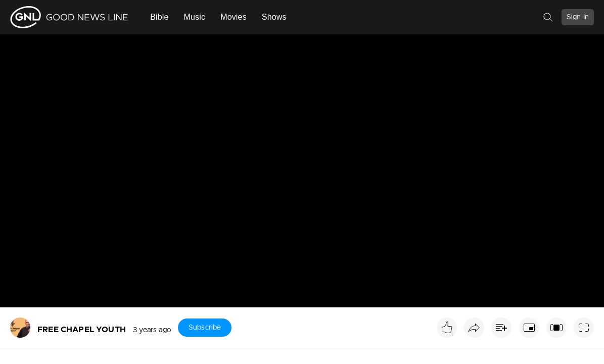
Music (195, 17)
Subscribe (205, 328)
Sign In (578, 17)
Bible (159, 17)
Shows (274, 17)
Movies (234, 17)
